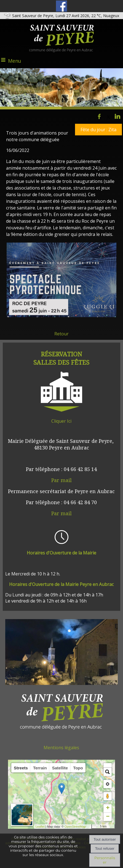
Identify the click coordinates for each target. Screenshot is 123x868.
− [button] (108, 817)
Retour (62, 334)
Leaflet (50, 827)
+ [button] (108, 808)
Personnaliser (105, 860)
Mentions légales (61, 748)
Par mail (62, 480)
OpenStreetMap (85, 827)
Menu (15, 61)
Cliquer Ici (61, 421)
